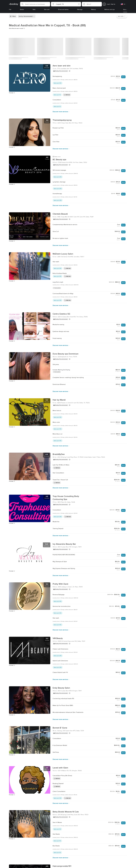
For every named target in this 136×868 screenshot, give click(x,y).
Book (123, 77)
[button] (35, 4)
